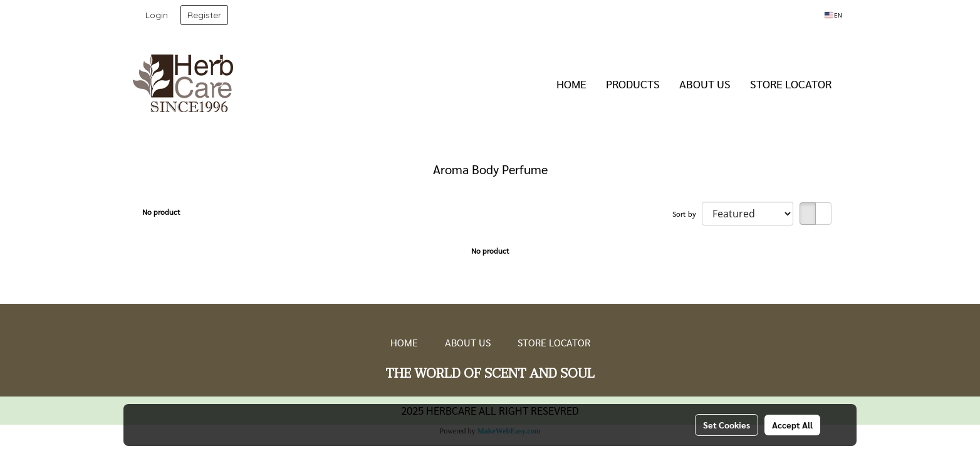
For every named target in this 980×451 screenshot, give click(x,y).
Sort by (687, 214)
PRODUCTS (633, 84)
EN (833, 15)
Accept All (792, 425)
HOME (571, 84)
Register (204, 15)
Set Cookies (727, 425)
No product (161, 212)
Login (157, 15)
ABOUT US (705, 84)
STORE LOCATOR (791, 84)
